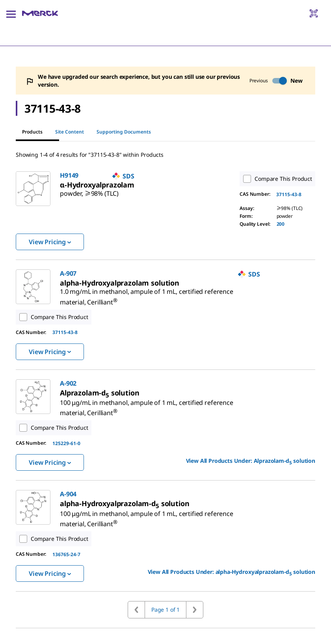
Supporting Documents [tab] (124, 132)
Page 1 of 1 (165, 610)
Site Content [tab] (70, 132)
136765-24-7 (66, 554)
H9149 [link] (69, 175)
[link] (89, 190)
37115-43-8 (289, 194)
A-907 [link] (68, 273)
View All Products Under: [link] (251, 461)
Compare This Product (276, 179)
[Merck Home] (40, 13)
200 (281, 224)
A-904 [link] (68, 494)
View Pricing (50, 242)
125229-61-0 (66, 443)
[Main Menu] (11, 13)
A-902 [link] (68, 383)
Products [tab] (32, 132)
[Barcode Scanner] (314, 13)
